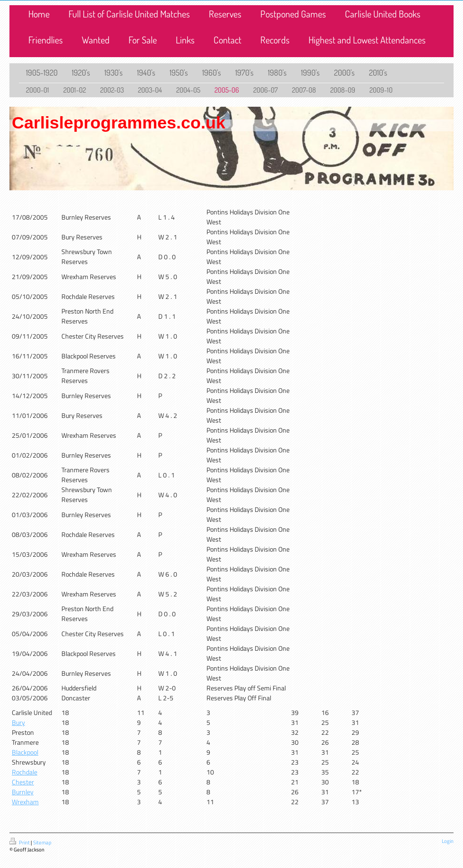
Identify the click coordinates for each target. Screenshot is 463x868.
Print (20, 842)
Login (448, 841)
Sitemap (42, 842)
